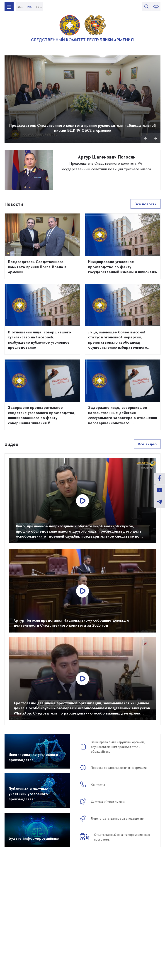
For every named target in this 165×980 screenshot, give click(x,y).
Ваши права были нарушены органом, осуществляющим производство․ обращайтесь (118, 747)
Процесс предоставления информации (119, 768)
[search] (146, 7)
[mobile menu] (9, 7)
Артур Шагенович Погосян (107, 157)
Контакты (98, 785)
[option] (82, 99)
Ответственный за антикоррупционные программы (122, 837)
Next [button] (155, 138)
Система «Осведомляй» (108, 802)
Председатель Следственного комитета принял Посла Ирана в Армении (37, 267)
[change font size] (156, 7)
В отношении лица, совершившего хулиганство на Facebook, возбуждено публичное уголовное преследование (39, 340)
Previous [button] (146, 138)
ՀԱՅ (21, 7)
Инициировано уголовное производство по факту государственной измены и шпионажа (123, 267)
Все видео (147, 444)
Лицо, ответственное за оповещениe (117, 818)
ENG (39, 7)
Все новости (146, 204)
